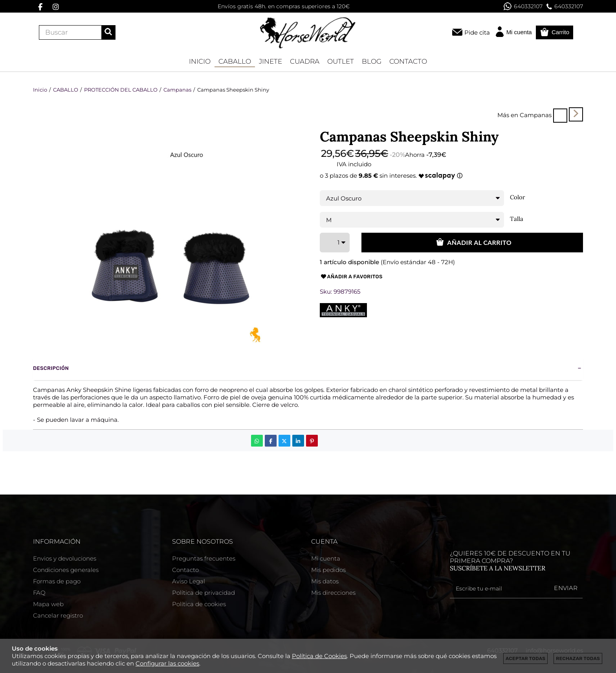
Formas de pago (57, 581)
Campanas (536, 115)
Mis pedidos (328, 570)
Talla (517, 219)
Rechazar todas (578, 658)
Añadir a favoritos (351, 277)
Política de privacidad (203, 593)
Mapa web (48, 604)
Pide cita (477, 32)
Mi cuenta (326, 558)
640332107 (523, 6)
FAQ (39, 593)
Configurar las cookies (167, 663)
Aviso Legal (189, 581)
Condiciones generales (66, 570)
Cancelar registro (58, 615)
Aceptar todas (525, 658)
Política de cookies (199, 604)
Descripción (51, 368)
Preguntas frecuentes (204, 558)
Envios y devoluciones (65, 558)
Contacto (185, 570)
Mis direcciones (333, 593)
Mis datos (325, 581)
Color (518, 197)
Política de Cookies (319, 656)
